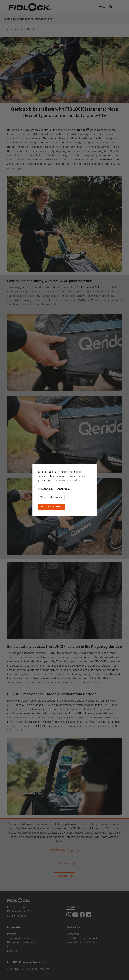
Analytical (64, 489)
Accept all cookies (52, 507)
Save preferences (51, 497)
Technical (47, 489)
